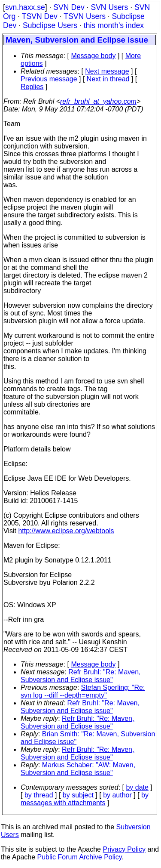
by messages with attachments (85, 799)
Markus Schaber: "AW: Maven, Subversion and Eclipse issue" (78, 769)
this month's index (114, 25)
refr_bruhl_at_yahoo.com (98, 101)
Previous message (49, 79)
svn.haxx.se (25, 7)
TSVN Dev (40, 16)
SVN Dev (69, 7)
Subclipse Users (50, 25)
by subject (78, 795)
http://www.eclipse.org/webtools (66, 531)
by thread (39, 795)
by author (117, 795)
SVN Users (109, 7)
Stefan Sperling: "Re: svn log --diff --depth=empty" (83, 691)
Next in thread (108, 79)
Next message (107, 71)
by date (137, 787)
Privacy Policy (124, 849)
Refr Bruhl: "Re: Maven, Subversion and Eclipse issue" (81, 676)
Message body (93, 56)
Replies (32, 87)
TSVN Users (85, 16)
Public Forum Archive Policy (80, 857)
